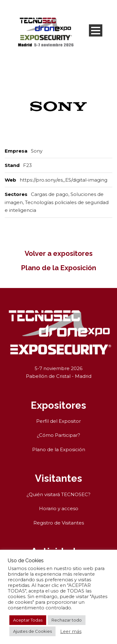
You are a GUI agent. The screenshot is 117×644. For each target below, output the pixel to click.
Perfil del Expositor (58, 421)
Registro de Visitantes (59, 523)
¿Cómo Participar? (58, 435)
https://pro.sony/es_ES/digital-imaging (63, 180)
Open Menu (96, 30)
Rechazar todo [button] (67, 620)
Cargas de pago (50, 194)
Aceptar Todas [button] (28, 620)
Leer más (71, 632)
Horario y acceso (59, 508)
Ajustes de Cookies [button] (32, 631)
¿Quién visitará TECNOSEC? (58, 494)
